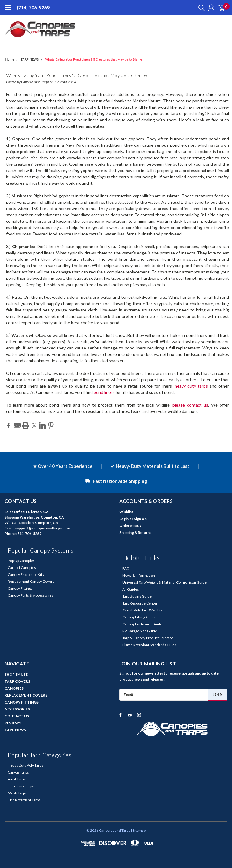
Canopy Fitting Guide (139, 617)
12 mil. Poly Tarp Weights (142, 610)
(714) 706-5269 (33, 7)
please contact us (190, 405)
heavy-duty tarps (191, 386)
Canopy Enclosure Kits (26, 574)
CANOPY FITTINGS (22, 702)
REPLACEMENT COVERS (26, 695)
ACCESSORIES (17, 709)
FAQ (126, 568)
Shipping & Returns (135, 533)
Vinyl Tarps (17, 779)
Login (124, 519)
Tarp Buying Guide (137, 596)
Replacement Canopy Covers (31, 581)
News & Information (139, 575)
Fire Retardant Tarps (24, 800)
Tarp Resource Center (140, 603)
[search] (200, 8)
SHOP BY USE (16, 674)
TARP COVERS (17, 681)
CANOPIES (14, 688)
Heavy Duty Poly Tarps (26, 765)
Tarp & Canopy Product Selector (148, 638)
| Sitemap (138, 830)
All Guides (131, 589)
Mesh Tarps (17, 793)
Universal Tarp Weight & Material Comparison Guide (164, 582)
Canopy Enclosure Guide (142, 624)
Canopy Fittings (20, 588)
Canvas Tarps (18, 772)
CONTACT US (17, 716)
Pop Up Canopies (21, 561)
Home (10, 60)
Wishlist (126, 512)
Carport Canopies (22, 568)
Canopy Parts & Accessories (31, 595)
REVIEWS (13, 723)
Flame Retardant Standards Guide (150, 645)
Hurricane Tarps (21, 786)
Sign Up (140, 519)
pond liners (104, 392)
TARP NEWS (30, 60)
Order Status (130, 526)
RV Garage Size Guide (140, 631)
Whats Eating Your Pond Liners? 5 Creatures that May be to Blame (94, 60)
